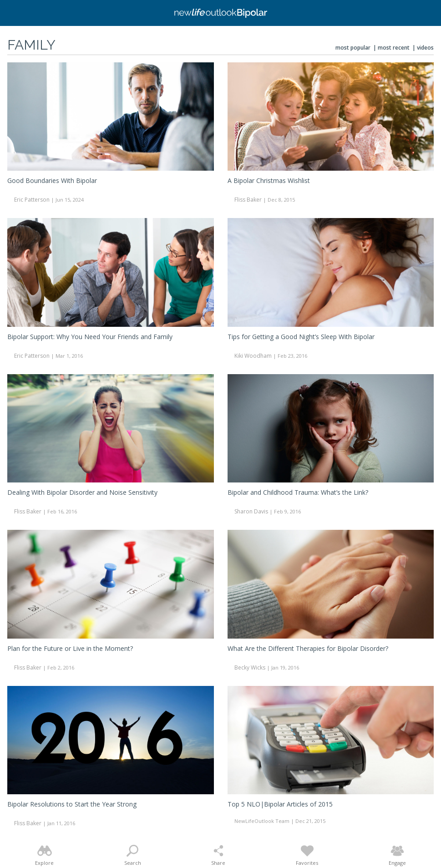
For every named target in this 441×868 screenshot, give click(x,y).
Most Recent (394, 48)
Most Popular (353, 48)
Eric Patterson (32, 200)
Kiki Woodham (253, 356)
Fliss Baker (248, 200)
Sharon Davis (251, 511)
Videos (425, 48)
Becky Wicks (250, 667)
